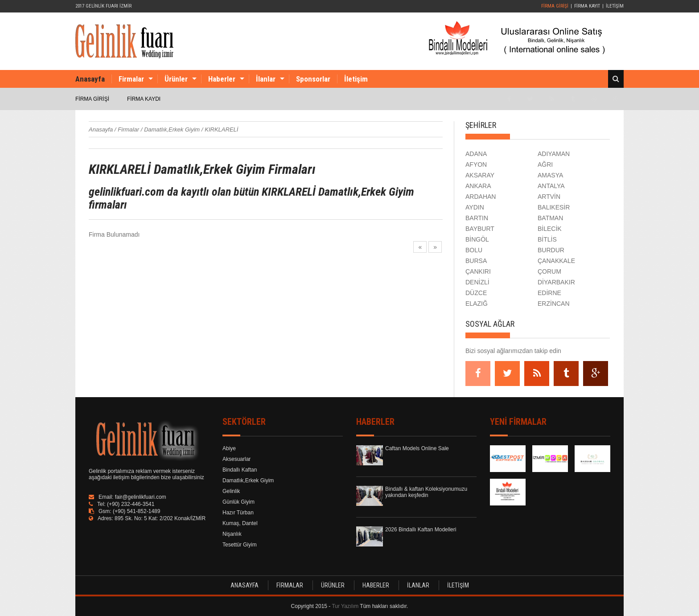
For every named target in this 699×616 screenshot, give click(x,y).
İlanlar (266, 79)
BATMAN (550, 218)
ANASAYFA (245, 585)
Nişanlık (232, 534)
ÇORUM (549, 271)
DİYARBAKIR (556, 282)
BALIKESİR (554, 207)
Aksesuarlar (236, 459)
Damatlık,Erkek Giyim (248, 480)
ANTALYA (551, 186)
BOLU (474, 250)
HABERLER (376, 585)
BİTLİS (547, 239)
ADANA (476, 154)
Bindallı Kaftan (240, 470)
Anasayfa (90, 79)
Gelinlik (231, 491)
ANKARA (478, 186)
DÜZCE (476, 293)
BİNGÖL (477, 239)
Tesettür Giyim (240, 545)
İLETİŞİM (615, 6)
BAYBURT (480, 229)
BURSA (476, 261)
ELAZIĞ (477, 304)
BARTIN (477, 218)
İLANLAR (418, 585)
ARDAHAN (481, 197)
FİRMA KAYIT (587, 6)
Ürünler (176, 79)
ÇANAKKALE (556, 261)
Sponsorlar (313, 79)
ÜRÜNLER (333, 585)
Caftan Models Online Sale (417, 448)
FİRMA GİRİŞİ (555, 6)
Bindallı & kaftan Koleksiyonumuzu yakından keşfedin (426, 492)
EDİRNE (549, 293)
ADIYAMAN (554, 154)
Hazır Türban (238, 513)
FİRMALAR (290, 585)
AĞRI (545, 164)
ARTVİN (549, 197)
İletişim (356, 79)
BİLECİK (550, 229)
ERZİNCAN (554, 304)
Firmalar (131, 79)
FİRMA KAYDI (144, 99)
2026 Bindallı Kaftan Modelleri (421, 530)
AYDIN (475, 207)
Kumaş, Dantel (240, 523)
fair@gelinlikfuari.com (141, 497)
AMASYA (550, 175)
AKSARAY (480, 175)
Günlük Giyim (238, 502)
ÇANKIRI (478, 271)
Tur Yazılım (345, 606)
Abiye (229, 448)
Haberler (222, 79)
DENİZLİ (477, 282)
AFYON (476, 164)
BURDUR (551, 250)
